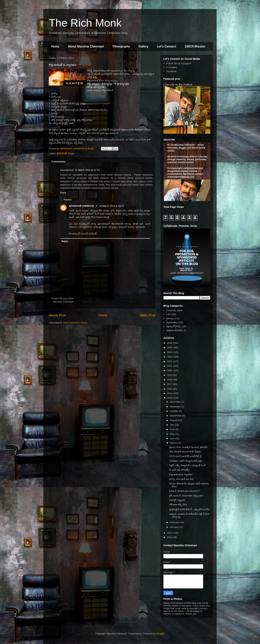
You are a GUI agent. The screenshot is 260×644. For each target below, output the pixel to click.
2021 (170, 366)
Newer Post (57, 315)
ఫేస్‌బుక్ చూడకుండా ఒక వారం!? (184, 491)
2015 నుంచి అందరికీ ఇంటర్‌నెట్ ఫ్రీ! (186, 456)
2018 (170, 380)
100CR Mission (195, 46)
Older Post (148, 315)
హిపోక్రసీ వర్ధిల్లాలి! (177, 500)
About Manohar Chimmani (86, 46)
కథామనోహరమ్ (174, 326)
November (176, 407)
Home (55, 46)
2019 (170, 375)
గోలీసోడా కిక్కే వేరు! (178, 505)
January (174, 527)
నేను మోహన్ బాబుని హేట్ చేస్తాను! (185, 452)
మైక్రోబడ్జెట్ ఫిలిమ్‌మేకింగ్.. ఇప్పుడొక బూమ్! (189, 509)
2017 (170, 384)
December (176, 402)
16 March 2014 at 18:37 (112, 206)
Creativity (171, 310)
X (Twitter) (172, 67)
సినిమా (71, 153)
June (173, 429)
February (175, 522)
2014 (170, 398)
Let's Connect (167, 46)
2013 (170, 533)
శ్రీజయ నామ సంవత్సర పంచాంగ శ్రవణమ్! (188, 447)
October (174, 411)
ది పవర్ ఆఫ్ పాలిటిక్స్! (179, 470)
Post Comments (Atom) (75, 323)
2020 (170, 370)
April (173, 438)
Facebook (171, 71)
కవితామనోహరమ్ (175, 330)
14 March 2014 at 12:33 (87, 170)
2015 (170, 393)
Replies (68, 200)
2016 (170, 389)
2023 (170, 357)
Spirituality (172, 322)
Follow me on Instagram (179, 63)
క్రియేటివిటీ (62, 153)
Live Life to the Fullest (178, 85)
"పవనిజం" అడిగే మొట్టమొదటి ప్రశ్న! (186, 461)
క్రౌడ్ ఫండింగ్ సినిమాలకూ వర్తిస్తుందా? (186, 496)
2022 (170, 361)
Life (168, 314)
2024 (170, 352)
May (172, 434)
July (172, 425)
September (176, 416)
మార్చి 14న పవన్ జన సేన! (182, 479)
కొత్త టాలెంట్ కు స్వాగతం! (181, 475)
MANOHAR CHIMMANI (81, 206)
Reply (63, 193)
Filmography (121, 46)
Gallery (144, 46)
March (174, 443)
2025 (170, 348)
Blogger (160, 634)
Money (170, 318)
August (174, 420)
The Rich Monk (85, 23)
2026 (170, 343)
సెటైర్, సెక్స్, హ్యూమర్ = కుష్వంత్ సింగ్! (188, 465)
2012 (170, 537)
